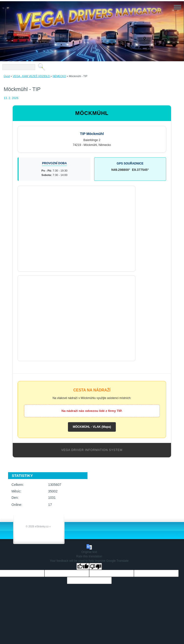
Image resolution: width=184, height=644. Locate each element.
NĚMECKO (59, 76)
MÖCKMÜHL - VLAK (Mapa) (92, 427)
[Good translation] (83, 566)
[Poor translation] (96, 566)
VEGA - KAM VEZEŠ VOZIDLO (32, 76)
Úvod (7, 76)
